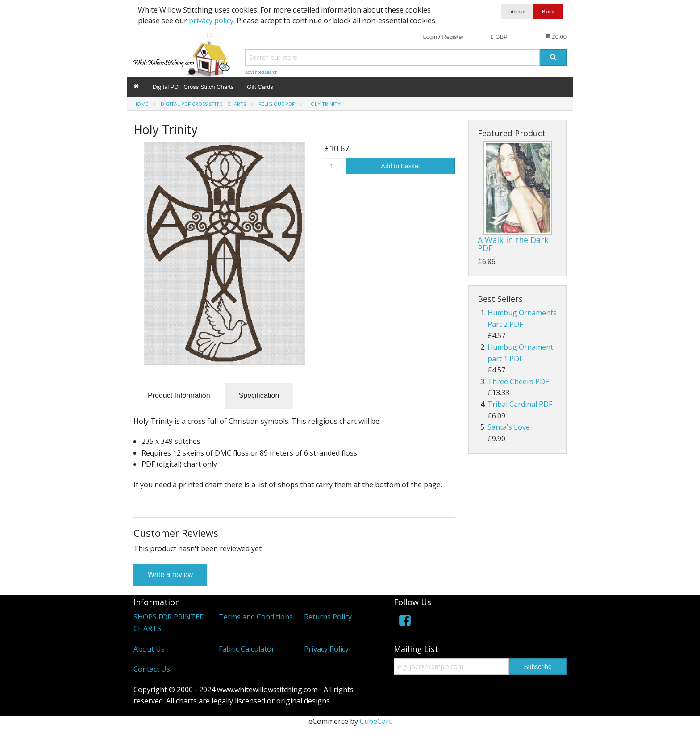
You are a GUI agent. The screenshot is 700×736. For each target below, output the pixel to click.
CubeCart (376, 721)
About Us (149, 649)
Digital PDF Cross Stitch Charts (193, 87)
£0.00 (556, 37)
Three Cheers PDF (518, 381)
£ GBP (499, 37)
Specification (259, 395)
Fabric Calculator (247, 649)
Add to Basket (401, 166)
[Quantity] (335, 166)
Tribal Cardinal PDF (520, 404)
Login (430, 37)
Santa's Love (509, 427)
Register (453, 37)
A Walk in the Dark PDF (513, 244)
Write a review (170, 575)
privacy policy (211, 21)
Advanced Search (261, 72)
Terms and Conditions (256, 617)
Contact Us (152, 669)
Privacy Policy (326, 649)
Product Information (179, 395)
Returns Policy (328, 617)
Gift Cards (260, 87)
